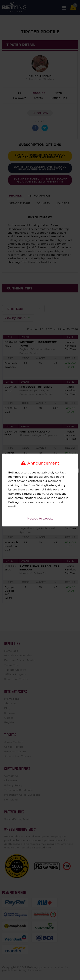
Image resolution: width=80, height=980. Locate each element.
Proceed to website (40, 519)
